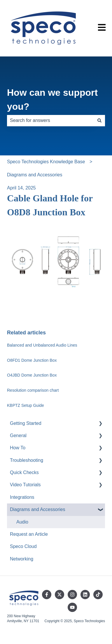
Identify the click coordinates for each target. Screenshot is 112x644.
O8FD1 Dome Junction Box (32, 360)
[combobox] (50, 120)
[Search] (99, 120)
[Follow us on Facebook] (47, 595)
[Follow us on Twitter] (60, 595)
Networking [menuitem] (22, 559)
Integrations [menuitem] (22, 497)
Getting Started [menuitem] (26, 423)
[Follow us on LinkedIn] (85, 595)
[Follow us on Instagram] (72, 595)
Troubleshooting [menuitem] (27, 460)
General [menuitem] (18, 435)
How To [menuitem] (18, 448)
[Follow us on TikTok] (98, 595)
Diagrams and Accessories (35, 175)
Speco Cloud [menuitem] (23, 546)
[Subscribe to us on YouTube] (72, 607)
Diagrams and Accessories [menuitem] (37, 509)
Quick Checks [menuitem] (24, 472)
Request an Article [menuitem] (29, 534)
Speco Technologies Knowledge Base (46, 162)
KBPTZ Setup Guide (26, 405)
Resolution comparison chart (33, 390)
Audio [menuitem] (22, 522)
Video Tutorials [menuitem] (25, 485)
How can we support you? (52, 100)
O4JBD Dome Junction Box (32, 375)
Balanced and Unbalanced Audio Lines (43, 345)
